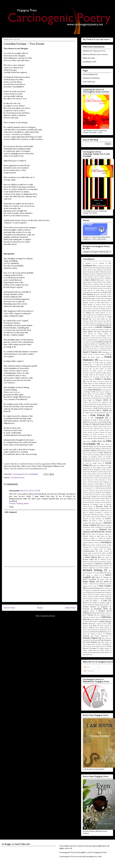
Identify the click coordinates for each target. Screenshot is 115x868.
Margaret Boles (98, 504)
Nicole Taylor (102, 545)
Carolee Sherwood (95, 321)
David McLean (105, 350)
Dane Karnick (106, 346)
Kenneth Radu (105, 478)
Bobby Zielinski (88, 305)
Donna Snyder (87, 363)
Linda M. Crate (100, 494)
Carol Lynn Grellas (99, 319)
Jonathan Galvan (97, 457)
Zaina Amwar (87, 655)
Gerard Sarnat (99, 394)
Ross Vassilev (105, 586)
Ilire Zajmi (86, 413)
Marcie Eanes (101, 502)
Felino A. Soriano (103, 379)
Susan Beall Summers (91, 622)
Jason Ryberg (94, 428)
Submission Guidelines (91, 78)
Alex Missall (97, 270)
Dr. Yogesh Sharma (106, 367)
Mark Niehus (95, 511)
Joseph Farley (87, 461)
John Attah (86, 441)
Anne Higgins (107, 286)
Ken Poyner (95, 478)
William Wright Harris (90, 650)
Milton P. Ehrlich (97, 538)
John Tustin (104, 453)
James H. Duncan (91, 424)
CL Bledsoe (87, 313)
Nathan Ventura (94, 543)
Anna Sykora (98, 286)
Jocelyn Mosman (88, 438)
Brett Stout (93, 307)
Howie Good (88, 410)
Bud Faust (107, 311)
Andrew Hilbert (91, 280)
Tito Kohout (106, 638)
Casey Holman (107, 321)
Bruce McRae (98, 311)
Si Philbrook (95, 603)
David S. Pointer (90, 352)
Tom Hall (85, 640)
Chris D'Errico (88, 334)
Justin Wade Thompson (90, 472)
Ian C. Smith (102, 410)
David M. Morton (94, 350)
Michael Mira (91, 534)
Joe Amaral (98, 438)
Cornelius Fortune (17, 478)
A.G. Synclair (100, 263)
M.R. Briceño (96, 500)
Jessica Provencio (99, 434)
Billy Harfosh (101, 301)
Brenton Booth (101, 305)
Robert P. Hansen (102, 577)
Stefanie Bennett (89, 607)
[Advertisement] (40, 584)
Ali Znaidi (106, 270)
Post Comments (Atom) (45, 616)
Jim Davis (93, 436)
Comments (89, 671)
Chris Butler (88, 332)
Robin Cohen (105, 579)
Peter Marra (91, 557)
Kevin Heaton (87, 480)
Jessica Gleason (100, 432)
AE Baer (107, 266)
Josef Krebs (106, 459)
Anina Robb (97, 282)
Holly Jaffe (107, 408)
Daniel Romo (87, 348)
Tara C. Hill (87, 628)
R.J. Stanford (102, 560)
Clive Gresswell (87, 340)
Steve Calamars (88, 615)
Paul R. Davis (96, 555)
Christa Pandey (103, 334)
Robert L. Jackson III (94, 575)
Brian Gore (102, 307)
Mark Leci (86, 511)
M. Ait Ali (86, 500)
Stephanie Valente (89, 611)
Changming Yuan (103, 325)
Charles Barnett (88, 327)
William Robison (104, 648)
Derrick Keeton (88, 354)
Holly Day (97, 408)
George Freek (90, 392)
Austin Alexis (100, 290)
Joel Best (107, 438)
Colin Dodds (108, 340)
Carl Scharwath (99, 317)
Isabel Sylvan (103, 413)
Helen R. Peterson (104, 406)
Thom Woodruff (97, 632)
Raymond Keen (95, 562)
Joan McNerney (104, 436)
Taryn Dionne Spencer (102, 628)
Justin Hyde (106, 470)
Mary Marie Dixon (89, 517)
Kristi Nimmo (100, 484)
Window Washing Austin (19, 503)
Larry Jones (99, 490)
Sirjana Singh (105, 603)
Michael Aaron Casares (99, 54)
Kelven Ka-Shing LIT (96, 476)
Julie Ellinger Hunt (99, 468)
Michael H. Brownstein (104, 527)
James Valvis (98, 426)
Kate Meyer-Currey (95, 474)
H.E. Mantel (102, 402)
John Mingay (96, 449)
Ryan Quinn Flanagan (93, 588)
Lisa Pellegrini (92, 496)
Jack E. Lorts (98, 420)
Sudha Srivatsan (107, 620)
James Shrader (87, 426)
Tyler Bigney (105, 642)
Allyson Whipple (96, 274)
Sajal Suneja (91, 592)
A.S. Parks (99, 266)
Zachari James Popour (103, 653)
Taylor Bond (87, 630)
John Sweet (93, 453)
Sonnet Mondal (88, 605)
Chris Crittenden (103, 332)
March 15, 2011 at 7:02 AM (30, 491)
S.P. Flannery (87, 590)
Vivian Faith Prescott (98, 646)
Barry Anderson (101, 294)
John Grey (97, 441)
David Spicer (106, 352)
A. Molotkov (87, 263)
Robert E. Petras (93, 573)
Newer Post (9, 608)
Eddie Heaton (98, 371)
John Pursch (106, 449)
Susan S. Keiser (96, 624)
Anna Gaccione (105, 284)
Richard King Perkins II (102, 566)
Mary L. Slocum (105, 515)
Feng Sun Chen (91, 381)
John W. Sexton (87, 455)
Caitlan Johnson (100, 313)
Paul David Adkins (100, 553)
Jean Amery (93, 430)
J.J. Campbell (97, 418)
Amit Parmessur (89, 276)
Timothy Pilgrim (90, 638)
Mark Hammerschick (103, 509)
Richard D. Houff (102, 564)
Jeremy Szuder (87, 432)
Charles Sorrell (91, 330)
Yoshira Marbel (105, 650)
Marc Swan (106, 500)
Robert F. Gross (106, 573)
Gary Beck (93, 390)
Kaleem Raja (103, 472)
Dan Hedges (95, 346)
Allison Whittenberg (101, 272)
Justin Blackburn (95, 470)
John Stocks (103, 451)
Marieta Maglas (88, 509)
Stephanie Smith (101, 609)
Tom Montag (94, 640)
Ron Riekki (104, 582)
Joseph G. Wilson (100, 461)
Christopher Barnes (89, 336)
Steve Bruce (106, 613)
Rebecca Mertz (107, 562)
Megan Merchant (97, 523)
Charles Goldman (103, 327)
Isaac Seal (94, 413)
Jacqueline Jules (96, 422)
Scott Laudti (94, 597)
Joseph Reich (97, 463)
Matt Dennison (97, 519)
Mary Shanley (102, 517)
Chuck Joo (106, 338)
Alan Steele (88, 270)
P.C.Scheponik (102, 547)
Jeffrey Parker (105, 430)
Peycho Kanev (88, 559)
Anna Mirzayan (87, 286)
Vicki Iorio (86, 646)
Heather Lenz (107, 404)
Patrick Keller (87, 553)
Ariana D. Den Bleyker (91, 288)
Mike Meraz (101, 536)
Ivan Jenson (98, 415)
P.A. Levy (93, 547)
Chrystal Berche (95, 338)
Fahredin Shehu (88, 379)
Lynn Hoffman (105, 498)
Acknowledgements (90, 74)
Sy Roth (93, 626)
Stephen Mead (96, 613)
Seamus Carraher (99, 599)
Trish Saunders (92, 642)
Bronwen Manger (100, 309)
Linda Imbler (88, 494)
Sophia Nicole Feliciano (102, 605)
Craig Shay (102, 344)
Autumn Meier (97, 292)
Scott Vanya (105, 596)
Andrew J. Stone (105, 280)
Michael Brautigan (106, 525)
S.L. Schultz (106, 588)
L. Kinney (87, 488)
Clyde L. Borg (98, 340)
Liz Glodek (102, 496)
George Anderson (106, 390)
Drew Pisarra (100, 369)
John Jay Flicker (88, 446)
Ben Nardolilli (102, 296)
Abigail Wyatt (87, 268)
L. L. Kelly (95, 488)
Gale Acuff (102, 388)
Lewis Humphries (106, 492)
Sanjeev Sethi (100, 595)
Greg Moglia (87, 400)
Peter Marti (105, 557)
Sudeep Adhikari (95, 620)
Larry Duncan (89, 490)
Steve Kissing (101, 615)
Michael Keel (90, 530)
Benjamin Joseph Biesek (97, 298)
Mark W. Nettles (88, 513)
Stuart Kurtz (95, 617)
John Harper (105, 444)
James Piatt (105, 424)
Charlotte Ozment (104, 330)
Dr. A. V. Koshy (95, 365)
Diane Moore (96, 357)
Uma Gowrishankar (104, 644)
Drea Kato (89, 369)
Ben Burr (92, 296)
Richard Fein (87, 566)
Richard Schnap (93, 570)
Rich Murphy (89, 564)
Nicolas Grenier (91, 545)
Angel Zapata (87, 282)
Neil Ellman (106, 542)
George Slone (87, 394)
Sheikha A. (96, 601)
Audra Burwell (87, 290)
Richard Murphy (104, 568)
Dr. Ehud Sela (106, 365)
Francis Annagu (104, 381)
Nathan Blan (101, 540)
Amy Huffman (101, 276)
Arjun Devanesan (105, 288)
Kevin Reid (93, 482)
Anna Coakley (94, 284)
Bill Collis (92, 301)
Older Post (70, 608)
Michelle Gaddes (88, 536)
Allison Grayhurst (88, 272)
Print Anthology (89, 82)
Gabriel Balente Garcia (90, 388)
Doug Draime (99, 363)
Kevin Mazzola (100, 480)
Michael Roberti (104, 534)
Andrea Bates (94, 278)
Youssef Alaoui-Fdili (89, 653)
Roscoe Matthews (101, 584)
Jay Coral (104, 428)
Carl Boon (107, 315)
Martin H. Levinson (103, 513)
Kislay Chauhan (88, 484)
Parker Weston (104, 551)
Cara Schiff (98, 315)
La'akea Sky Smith (106, 488)
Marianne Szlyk (102, 506)
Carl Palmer (87, 317)
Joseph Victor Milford (98, 465)
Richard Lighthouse (89, 568)
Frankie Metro (87, 383)
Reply (11, 507)
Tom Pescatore (106, 640)
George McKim (104, 392)
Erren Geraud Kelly (102, 377)
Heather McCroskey (91, 406)
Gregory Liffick (102, 400)
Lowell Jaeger (95, 498)
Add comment (11, 512)
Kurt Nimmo (108, 486)
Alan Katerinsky (107, 268)
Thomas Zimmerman (101, 636)
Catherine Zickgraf (89, 325)
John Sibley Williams (90, 451)
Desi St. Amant (100, 354)
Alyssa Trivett (107, 274)
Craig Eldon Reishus (89, 344)
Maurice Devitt (97, 521)
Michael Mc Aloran (103, 532)
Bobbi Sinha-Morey (103, 303)
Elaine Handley (96, 373)
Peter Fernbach (107, 555)
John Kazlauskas (101, 447)
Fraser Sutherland (100, 383)
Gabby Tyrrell (106, 386)
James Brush (107, 422)
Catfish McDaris (90, 323)
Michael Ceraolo (90, 527)
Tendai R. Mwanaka (99, 630)
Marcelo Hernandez (89, 502)
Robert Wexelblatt (89, 579)
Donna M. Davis (104, 360)
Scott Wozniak (87, 599)
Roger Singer (89, 581)
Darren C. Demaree (99, 348)
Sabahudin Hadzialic (99, 590)
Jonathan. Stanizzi (95, 459)
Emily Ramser (107, 373)
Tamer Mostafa (104, 626)
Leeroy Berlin (95, 492)
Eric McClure (100, 375)
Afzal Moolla (96, 268)
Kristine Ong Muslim (96, 486)
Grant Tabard (106, 398)
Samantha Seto (101, 592)
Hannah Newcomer (95, 404)
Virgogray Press (99, 51)
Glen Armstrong (95, 396)
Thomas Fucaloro (96, 634)
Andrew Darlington (106, 278)
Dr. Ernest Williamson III (90, 367)
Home (40, 608)
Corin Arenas (88, 342)
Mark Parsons (105, 511)
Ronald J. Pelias (88, 584)
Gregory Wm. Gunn (89, 402)
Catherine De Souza (103, 323)
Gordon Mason (95, 398)
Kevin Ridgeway (104, 482)
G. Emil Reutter (95, 386)
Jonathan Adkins (99, 455)
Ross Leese (93, 586)
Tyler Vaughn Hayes (89, 644)
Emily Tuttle (89, 375)
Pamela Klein (98, 549)
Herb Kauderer (87, 408)
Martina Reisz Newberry (90, 515)
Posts (87, 667)
